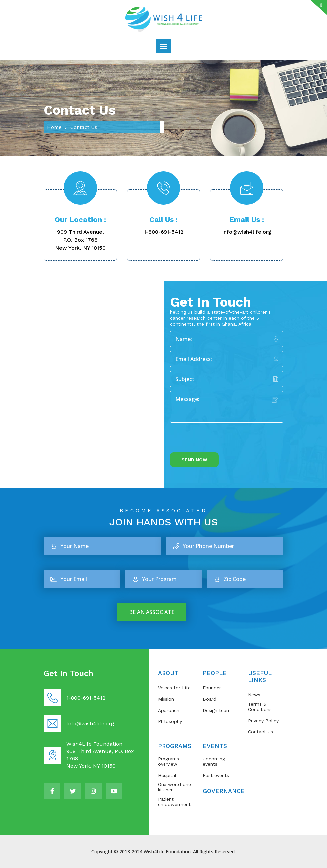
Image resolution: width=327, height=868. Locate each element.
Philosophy (170, 721)
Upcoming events (214, 761)
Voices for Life (174, 688)
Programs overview (168, 761)
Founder (212, 688)
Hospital (167, 775)
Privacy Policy (263, 721)
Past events (216, 775)
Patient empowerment (174, 802)
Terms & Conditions (260, 707)
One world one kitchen (174, 787)
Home (54, 127)
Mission (166, 699)
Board (210, 699)
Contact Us (261, 732)
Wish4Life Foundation (167, 852)
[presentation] (221, 439)
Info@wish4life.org (247, 232)
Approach (169, 710)
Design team (217, 710)
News (254, 695)
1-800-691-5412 (164, 232)
